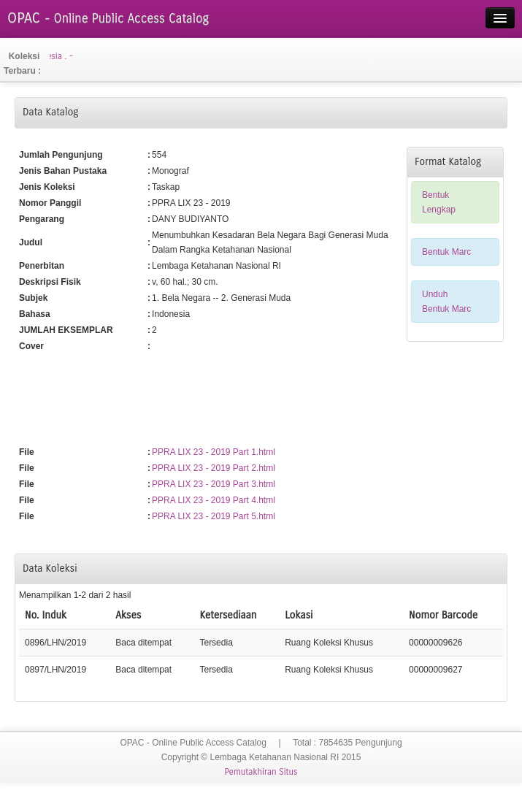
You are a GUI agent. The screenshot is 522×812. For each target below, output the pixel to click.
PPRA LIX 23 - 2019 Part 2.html (214, 468)
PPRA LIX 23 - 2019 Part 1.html (214, 452)
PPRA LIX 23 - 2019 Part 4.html (214, 500)
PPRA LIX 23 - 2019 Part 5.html (214, 516)
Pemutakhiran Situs (261, 772)
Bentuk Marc (446, 252)
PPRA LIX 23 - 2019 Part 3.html (214, 484)
